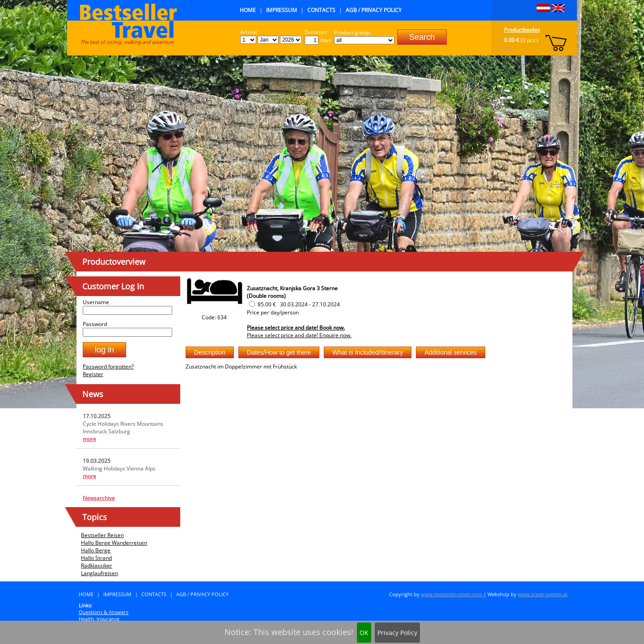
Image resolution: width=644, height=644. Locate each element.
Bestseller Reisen (102, 535)
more (89, 439)
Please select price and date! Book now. (296, 328)
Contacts (321, 10)
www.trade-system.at (543, 594)
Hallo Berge (96, 550)
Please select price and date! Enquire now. (299, 335)
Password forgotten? (108, 366)
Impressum (282, 10)
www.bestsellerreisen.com (452, 594)
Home (248, 10)
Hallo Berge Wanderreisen (114, 543)
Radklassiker (97, 566)
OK (364, 633)
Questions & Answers (104, 612)
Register (93, 374)
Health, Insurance (99, 619)
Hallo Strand (96, 558)
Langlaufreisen (100, 573)
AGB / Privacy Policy (374, 10)
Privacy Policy (397, 633)
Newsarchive (99, 498)
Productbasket (522, 30)
